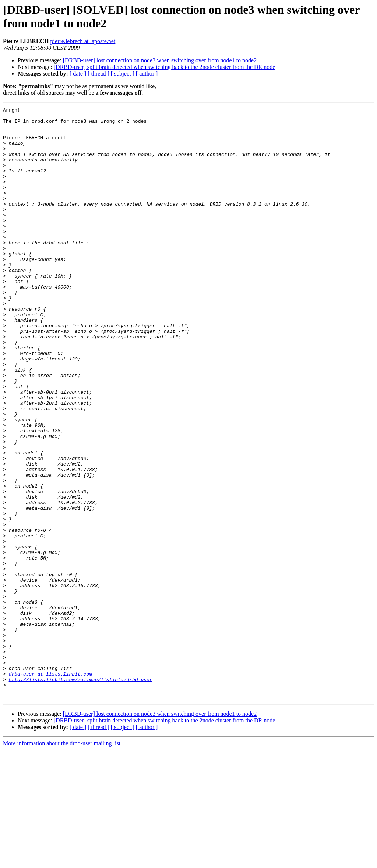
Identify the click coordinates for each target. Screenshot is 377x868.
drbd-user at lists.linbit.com (50, 788)
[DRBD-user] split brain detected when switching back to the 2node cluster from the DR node (165, 67)
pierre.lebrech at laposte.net (83, 41)
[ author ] (147, 74)
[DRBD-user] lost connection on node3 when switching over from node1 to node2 (160, 60)
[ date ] (78, 74)
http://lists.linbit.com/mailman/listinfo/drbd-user (81, 794)
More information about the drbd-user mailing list (62, 862)
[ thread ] (98, 74)
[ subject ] (123, 74)
